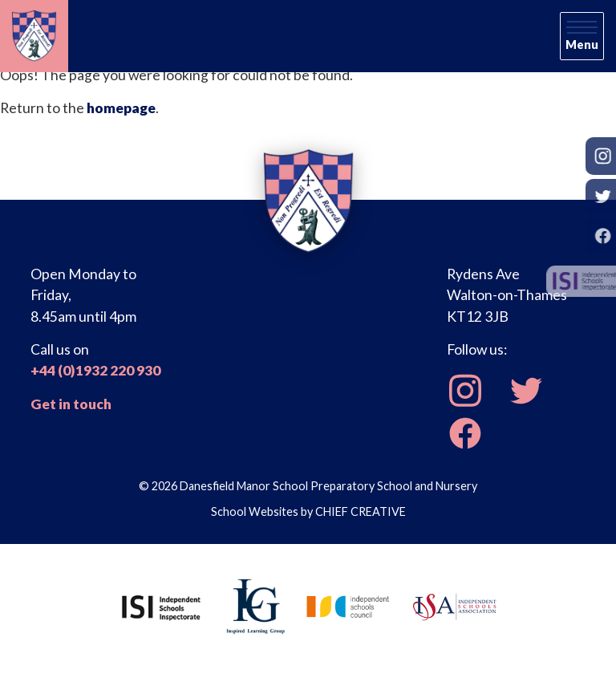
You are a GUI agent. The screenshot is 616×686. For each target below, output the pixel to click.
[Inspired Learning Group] (255, 605)
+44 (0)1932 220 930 (95, 370)
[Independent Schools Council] (348, 605)
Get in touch (71, 404)
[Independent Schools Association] (455, 605)
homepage (121, 108)
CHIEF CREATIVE (361, 511)
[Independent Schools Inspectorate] (161, 605)
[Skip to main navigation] (582, 36)
